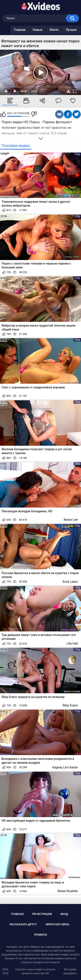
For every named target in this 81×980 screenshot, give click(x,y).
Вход (64, 914)
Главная (11, 30)
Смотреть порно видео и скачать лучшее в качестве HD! (35, 971)
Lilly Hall (72, 643)
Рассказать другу (23, 924)
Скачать (68, 91)
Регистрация (42, 914)
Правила (40, 935)
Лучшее (63, 30)
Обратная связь (57, 924)
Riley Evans (70, 705)
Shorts (45, 30)
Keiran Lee (71, 520)
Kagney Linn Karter (65, 767)
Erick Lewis (70, 582)
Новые (29, 30)
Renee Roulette (68, 891)
